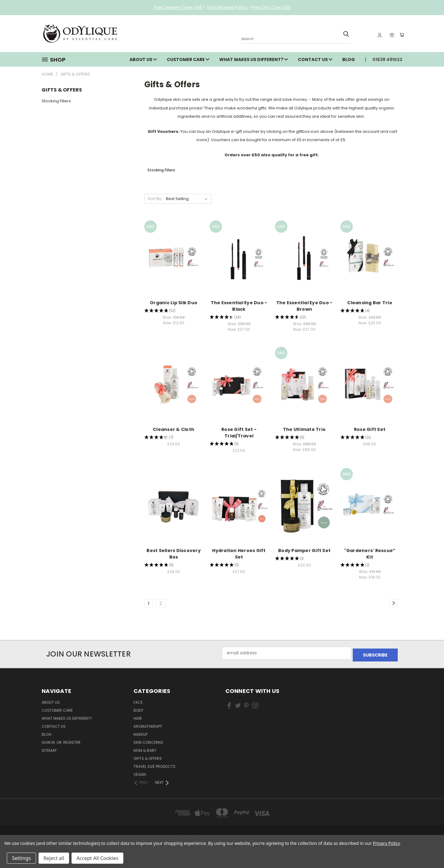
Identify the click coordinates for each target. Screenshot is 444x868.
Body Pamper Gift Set (304, 551)
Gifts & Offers (148, 757)
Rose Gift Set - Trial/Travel (239, 433)
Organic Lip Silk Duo (174, 303)
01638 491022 (387, 59)
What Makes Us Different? (254, 59)
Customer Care (188, 59)
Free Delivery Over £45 (178, 7)
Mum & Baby (145, 749)
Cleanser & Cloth (174, 429)
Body (138, 708)
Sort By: (155, 199)
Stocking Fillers (56, 101)
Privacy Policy (386, 843)
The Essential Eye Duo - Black (239, 306)
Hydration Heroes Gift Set (239, 554)
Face (138, 700)
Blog (349, 59)
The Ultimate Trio (304, 429)
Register (72, 741)
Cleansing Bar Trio (370, 303)
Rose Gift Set (370, 429)
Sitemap (49, 749)
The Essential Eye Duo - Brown (304, 306)
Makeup (140, 733)
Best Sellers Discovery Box (174, 554)
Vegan (140, 773)
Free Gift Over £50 (271, 7)
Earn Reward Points (227, 7)
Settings (21, 858)
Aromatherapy (148, 725)
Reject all (54, 858)
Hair (138, 717)
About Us (143, 59)
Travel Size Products (154, 765)
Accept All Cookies (97, 858)
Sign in (49, 741)
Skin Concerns (148, 741)
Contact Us (315, 59)
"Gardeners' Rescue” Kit (370, 554)
